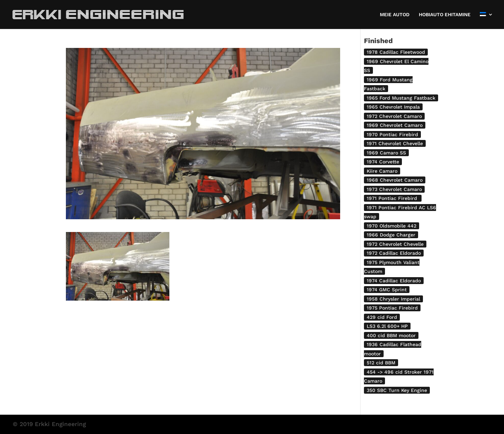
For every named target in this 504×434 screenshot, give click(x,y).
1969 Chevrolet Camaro (395, 125)
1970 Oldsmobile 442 (392, 226)
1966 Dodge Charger (391, 235)
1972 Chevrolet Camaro (394, 116)
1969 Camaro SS (386, 153)
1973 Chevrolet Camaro (394, 189)
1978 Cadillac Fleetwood (396, 52)
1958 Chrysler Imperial (393, 299)
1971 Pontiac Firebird (393, 198)
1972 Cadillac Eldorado (394, 253)
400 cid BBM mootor (391, 335)
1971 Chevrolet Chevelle (395, 143)
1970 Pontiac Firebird (392, 134)
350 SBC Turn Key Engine (397, 390)
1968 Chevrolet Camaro (395, 180)
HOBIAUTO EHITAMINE (445, 15)
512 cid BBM (381, 363)
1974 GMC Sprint (387, 290)
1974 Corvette (383, 162)
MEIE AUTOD (395, 15)
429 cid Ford (382, 317)
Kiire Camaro (382, 171)
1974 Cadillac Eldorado (394, 281)
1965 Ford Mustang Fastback (401, 98)
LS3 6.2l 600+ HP (387, 326)
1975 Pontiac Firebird (392, 308)
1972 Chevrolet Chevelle (395, 244)
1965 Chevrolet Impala (393, 107)
